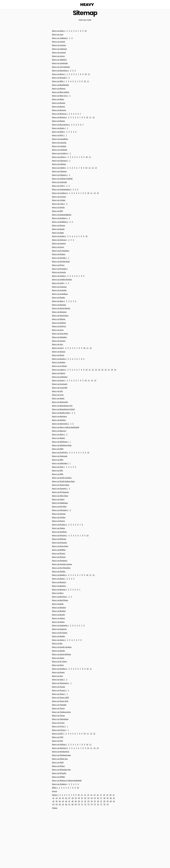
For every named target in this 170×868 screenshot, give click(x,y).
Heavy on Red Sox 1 (60, 597)
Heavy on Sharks (59, 636)
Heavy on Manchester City (62, 406)
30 (79, 798)
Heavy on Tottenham (60, 719)
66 (66, 804)
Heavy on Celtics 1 (59, 157)
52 (85, 801)
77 (101, 804)
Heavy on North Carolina (62, 478)
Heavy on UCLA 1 (59, 726)
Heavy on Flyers (58, 265)
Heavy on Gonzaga (59, 287)
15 (102, 370)
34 (92, 798)
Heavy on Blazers (59, 88)
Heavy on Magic (58, 398)
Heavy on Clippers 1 (60, 175)
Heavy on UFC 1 (58, 733)
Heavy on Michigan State (62, 445)
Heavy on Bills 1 (58, 81)
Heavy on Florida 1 (59, 258)
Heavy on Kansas (59, 352)
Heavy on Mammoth (60, 402)
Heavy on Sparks (59, 651)
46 (66, 801)
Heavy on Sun (57, 676)
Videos (55, 808)
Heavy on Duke (58, 233)
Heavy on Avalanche (60, 63)
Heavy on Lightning (60, 377)
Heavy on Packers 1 (60, 524)
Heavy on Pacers (58, 521)
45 (63, 801)
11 (89, 74)
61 (114, 801)
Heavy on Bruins (58, 121)
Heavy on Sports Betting (62, 654)
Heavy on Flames (59, 254)
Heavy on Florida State (61, 261)
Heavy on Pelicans (59, 539)
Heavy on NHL (58, 474)
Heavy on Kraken (59, 362)
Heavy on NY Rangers (61, 492)
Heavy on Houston (59, 312)
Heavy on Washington (61, 752)
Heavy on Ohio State (60, 496)
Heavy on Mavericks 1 (61, 424)
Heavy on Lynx (58, 395)
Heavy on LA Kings (59, 366)
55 (95, 801)
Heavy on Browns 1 (60, 117)
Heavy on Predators (60, 561)
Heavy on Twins (58, 723)
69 (76, 804)
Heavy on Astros (58, 56)
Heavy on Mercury (59, 431)
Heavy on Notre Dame (61, 485)
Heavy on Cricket (59, 200)
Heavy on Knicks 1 (59, 359)
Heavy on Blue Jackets (61, 92)
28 (72, 798)
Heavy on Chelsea (59, 164)
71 (82, 804)
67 (69, 804)
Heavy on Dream (59, 225)
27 (69, 798)
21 (114, 795)
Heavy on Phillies (59, 550)
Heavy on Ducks (58, 229)
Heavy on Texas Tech (60, 701)
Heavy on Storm (58, 672)
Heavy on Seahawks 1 (60, 625)
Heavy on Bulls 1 (59, 132)
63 (57, 804)
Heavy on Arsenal (59, 52)
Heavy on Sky (57, 643)
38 (104, 798)
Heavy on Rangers (59, 582)
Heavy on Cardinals (60, 150)
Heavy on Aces (58, 34)
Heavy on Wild (58, 762)
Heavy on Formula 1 (60, 269)
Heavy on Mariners (59, 416)
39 (108, 798)
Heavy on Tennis (59, 687)
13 (96, 168)
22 (53, 798)
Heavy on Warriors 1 (60, 748)
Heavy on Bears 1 (59, 74)
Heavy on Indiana (59, 323)
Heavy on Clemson (59, 171)
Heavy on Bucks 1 (59, 128)
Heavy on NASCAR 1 (60, 452)
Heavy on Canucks (59, 143)
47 (69, 801)
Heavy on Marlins (59, 420)
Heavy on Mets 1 (59, 434)
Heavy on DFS (57, 211)
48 (72, 801)
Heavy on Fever (58, 247)
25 (63, 798)
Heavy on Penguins (60, 543)
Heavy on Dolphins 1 (60, 222)
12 (93, 117)
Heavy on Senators (59, 629)
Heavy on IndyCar (59, 326)
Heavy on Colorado (59, 182)
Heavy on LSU (57, 391)
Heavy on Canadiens (60, 139)
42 (53, 801)
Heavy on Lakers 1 (59, 370)
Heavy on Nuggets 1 (60, 488)
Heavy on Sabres (58, 618)
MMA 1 (55, 788)
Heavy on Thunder (59, 705)
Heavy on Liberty (59, 373)
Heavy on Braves (58, 106)
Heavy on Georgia (59, 272)
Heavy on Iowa (58, 330)
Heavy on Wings (58, 766)
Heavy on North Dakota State (63, 481)
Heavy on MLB (58, 449)
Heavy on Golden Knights (62, 279)
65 (63, 804)
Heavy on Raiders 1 (60, 575)
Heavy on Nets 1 (58, 467)
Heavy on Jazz (57, 344)
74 (92, 804)
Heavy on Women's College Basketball (67, 780)
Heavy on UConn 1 (59, 730)
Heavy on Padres (59, 528)
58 (104, 801)
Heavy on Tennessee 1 (61, 683)
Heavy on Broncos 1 (60, 114)
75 (95, 804)
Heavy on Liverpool (60, 384)
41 (114, 798)
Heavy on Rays (58, 593)
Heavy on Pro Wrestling (61, 568)
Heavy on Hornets (59, 305)
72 (85, 804)
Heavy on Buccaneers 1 (61, 125)
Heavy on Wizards (59, 773)
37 (101, 798)
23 (57, 798)
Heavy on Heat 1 (58, 301)
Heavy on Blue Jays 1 (60, 96)
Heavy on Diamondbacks (62, 215)
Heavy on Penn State (60, 546)
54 (92, 801)
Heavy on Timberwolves (61, 712)
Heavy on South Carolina (62, 647)
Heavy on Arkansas (59, 49)
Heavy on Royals (58, 615)
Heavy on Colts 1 (59, 186)
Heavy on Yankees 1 (60, 784)
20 (110, 795)
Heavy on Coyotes (59, 197)
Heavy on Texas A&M (60, 697)
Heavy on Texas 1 (59, 694)
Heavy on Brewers (59, 110)
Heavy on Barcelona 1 (61, 70)
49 (76, 801)
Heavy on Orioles (59, 517)
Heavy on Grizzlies (59, 290)
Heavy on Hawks (58, 297)
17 (109, 370)
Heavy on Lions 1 (59, 380)
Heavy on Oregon (59, 514)
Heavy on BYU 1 (58, 135)
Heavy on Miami (58, 438)
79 (108, 804)
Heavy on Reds (58, 604)
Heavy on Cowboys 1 (60, 193)
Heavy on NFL (58, 470)
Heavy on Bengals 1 (60, 78)
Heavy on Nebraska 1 (60, 463)
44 (60, 801)
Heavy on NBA (58, 460)
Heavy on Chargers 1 (60, 161)
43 (57, 801)
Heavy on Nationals (60, 456)
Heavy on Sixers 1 (59, 640)
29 (76, 798)
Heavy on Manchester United (63, 409)
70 (79, 804)
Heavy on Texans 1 (59, 690)
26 (66, 798)
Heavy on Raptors (59, 586)
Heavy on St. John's (60, 661)
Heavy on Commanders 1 (62, 189)
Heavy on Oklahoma (60, 503)
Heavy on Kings (58, 355)
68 (72, 804)
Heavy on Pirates (59, 553)
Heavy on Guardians (60, 294)
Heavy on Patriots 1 (60, 535)
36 (98, 798)
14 (99, 370)
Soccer (55, 791)
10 (86, 31)
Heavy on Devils (58, 207)
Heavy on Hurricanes (60, 315)
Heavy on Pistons (59, 557)
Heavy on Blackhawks (60, 85)
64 (60, 804)
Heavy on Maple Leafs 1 (61, 413)
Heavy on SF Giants (60, 633)
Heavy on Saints (58, 622)
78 (104, 804)
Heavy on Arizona (59, 45)
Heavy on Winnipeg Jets (61, 770)
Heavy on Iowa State (60, 334)
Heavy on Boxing (59, 103)
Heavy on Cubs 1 (59, 204)
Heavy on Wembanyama (61, 755)
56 (98, 801)
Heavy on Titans (58, 715)
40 (111, 798)
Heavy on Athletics (59, 60)
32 (85, 798)
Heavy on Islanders (60, 337)
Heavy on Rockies (59, 611)
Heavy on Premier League (62, 564)
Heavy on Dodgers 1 (60, 218)
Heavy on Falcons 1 (60, 240)
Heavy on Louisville (60, 388)
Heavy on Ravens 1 (59, 589)
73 (88, 804)
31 (82, 798)
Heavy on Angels (59, 42)
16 (106, 370)
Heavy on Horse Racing (61, 308)
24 (60, 798)
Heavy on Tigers (58, 708)
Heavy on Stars (58, 665)
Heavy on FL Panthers (61, 251)
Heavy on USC (58, 741)
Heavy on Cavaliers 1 (60, 153)
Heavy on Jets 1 (58, 348)
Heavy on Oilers (58, 499)
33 (88, 798)
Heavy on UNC (58, 737)
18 (112, 370)
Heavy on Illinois (59, 319)
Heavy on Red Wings (60, 600)
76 (98, 804)
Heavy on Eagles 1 (59, 236)
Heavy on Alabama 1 (60, 38)
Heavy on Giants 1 (59, 276)
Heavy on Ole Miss (59, 506)
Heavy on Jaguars (59, 341)
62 (53, 804)
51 (82, 801)
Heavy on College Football (62, 179)
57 (101, 801)
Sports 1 (55, 795)
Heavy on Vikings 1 (60, 744)
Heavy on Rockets (59, 607)
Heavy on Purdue (59, 571)
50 (79, 801)
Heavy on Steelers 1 (60, 669)
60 (111, 801)
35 (95, 798)
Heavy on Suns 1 (58, 679)
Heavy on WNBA (59, 777)
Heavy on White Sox (60, 759)
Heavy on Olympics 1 (60, 510)
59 (108, 801)
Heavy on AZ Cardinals (61, 67)
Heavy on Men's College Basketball (66, 427)
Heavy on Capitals (59, 146)
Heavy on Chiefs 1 (59, 168)
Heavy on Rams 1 (59, 579)
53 (88, 801)
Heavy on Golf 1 (58, 283)
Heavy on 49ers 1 (59, 31)
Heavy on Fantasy (59, 243)
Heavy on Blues (58, 99)
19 (115, 370)
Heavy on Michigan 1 (60, 442)
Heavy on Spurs (58, 658)
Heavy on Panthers (59, 532)
